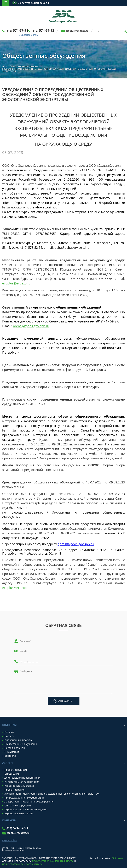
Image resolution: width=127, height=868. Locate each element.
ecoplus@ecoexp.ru (77, 31)
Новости (9, 736)
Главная (9, 732)
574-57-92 (43, 30)
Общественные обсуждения (24, 66)
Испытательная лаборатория (22, 782)
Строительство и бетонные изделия (26, 810)
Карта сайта (9, 840)
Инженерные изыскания (19, 786)
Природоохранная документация (24, 798)
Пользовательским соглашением (22, 864)
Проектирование (15, 790)
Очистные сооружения (18, 806)
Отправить (65, 701)
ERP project (118, 858)
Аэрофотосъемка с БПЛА (19, 813)
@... (31, 326)
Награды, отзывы (15, 748)
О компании (12, 752)
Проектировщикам (16, 770)
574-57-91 (17, 30)
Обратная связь (28, 35)
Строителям (12, 774)
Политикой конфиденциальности (53, 861)
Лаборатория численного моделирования (29, 802)
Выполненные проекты (18, 740)
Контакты (10, 756)
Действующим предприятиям (22, 778)
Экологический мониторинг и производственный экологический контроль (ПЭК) (52, 794)
